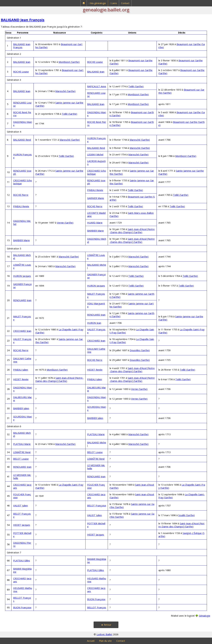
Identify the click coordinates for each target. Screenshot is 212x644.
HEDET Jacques (22, 525)
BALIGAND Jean (22, 62)
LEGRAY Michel (95, 155)
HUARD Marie (95, 223)
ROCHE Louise (95, 62)
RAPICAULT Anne (97, 86)
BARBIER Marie (95, 231)
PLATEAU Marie (96, 434)
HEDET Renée (95, 370)
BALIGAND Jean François (23, 20)
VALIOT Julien (20, 506)
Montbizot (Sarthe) (69, 62)
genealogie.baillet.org (106, 10)
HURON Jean (94, 323)
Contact (125, 3)
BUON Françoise (96, 599)
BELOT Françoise (97, 506)
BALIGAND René (22, 140)
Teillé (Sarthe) (136, 86)
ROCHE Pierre (21, 195)
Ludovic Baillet (104, 634)
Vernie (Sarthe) (65, 223)
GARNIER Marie (96, 198)
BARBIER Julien (21, 408)
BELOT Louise (95, 452)
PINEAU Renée (95, 190)
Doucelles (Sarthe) (140, 350)
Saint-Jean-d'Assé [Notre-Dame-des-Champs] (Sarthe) (132, 231)
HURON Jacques (22, 276)
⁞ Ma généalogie (97, 3)
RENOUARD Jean (22, 300)
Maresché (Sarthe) (65, 91)
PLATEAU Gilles (22, 561)
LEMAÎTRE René (22, 452)
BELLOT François (97, 607)
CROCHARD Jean (22, 331)
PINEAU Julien (21, 370)
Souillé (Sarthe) (187, 515)
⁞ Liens (113, 3)
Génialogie (205, 616)
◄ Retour (106, 625)
